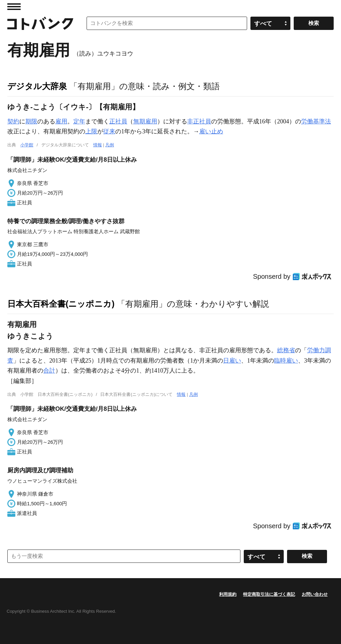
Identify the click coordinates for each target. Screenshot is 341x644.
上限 (91, 131)
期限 (31, 121)
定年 (79, 121)
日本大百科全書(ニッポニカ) (61, 304)
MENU (14, 7)
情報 (98, 145)
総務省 (286, 350)
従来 (109, 131)
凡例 (110, 145)
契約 (13, 121)
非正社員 (199, 121)
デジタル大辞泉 (37, 86)
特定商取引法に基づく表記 (269, 594)
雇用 (61, 121)
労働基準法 (316, 121)
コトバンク (40, 23)
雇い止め (211, 131)
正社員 (118, 121)
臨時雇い (286, 361)
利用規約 (228, 594)
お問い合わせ (315, 594)
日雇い (232, 361)
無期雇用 (145, 121)
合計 (49, 371)
